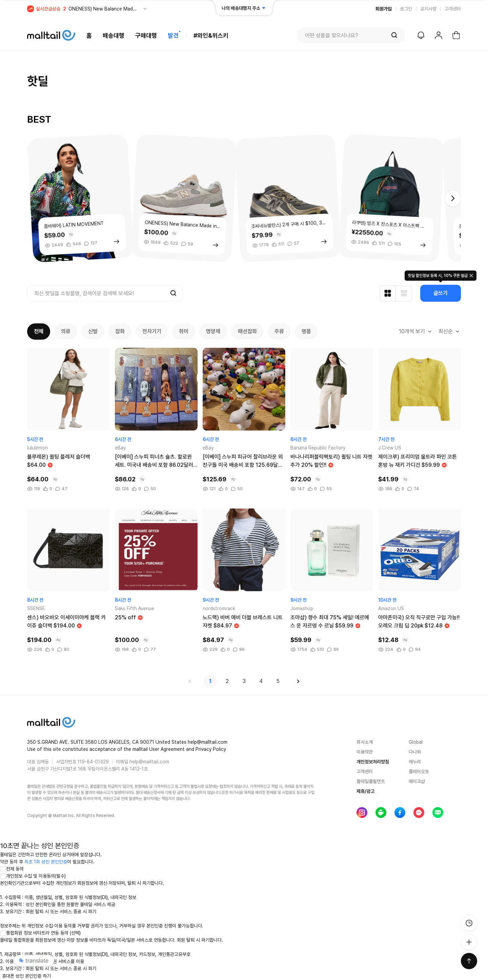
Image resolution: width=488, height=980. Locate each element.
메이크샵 (417, 781)
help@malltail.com (149, 762)
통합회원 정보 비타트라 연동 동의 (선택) (40, 933)
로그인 (406, 9)
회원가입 (384, 9)
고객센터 (453, 9)
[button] (453, 198)
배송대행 (114, 35)
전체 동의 (12, 869)
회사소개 (365, 742)
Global (416, 742)
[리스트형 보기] (404, 293)
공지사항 (428, 9)
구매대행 (146, 35)
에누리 (415, 762)
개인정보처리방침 (373, 762)
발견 (173, 35)
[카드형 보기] (388, 293)
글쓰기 (441, 293)
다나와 (415, 752)
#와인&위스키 (211, 35)
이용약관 (365, 752)
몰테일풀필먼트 (371, 781)
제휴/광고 (365, 791)
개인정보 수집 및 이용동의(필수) (33, 876)
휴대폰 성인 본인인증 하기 (26, 976)
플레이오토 (419, 772)
